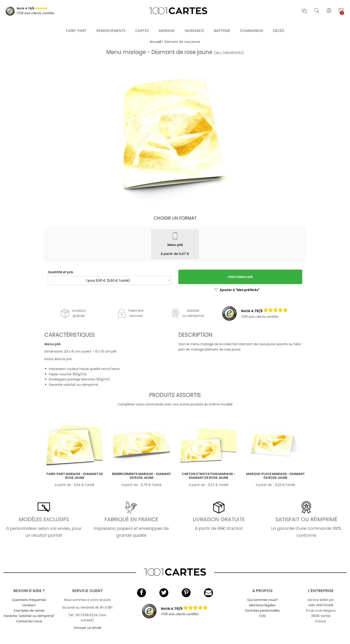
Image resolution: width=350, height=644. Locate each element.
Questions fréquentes (29, 600)
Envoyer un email (87, 628)
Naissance (194, 26)
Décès (278, 26)
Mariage (167, 26)
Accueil (155, 42)
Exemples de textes (29, 611)
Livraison (29, 605)
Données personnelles (262, 611)
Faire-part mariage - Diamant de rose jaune (75, 476)
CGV (262, 616)
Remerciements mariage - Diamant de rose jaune (142, 476)
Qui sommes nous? (262, 600)
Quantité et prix (60, 272)
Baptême (222, 26)
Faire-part (76, 26)
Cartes (142, 26)
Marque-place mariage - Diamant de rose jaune (275, 476)
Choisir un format (175, 218)
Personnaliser (240, 277)
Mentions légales (262, 605)
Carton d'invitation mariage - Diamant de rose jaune (208, 476)
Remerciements (111, 26)
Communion (251, 26)
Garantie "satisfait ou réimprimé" (29, 616)
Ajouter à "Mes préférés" (237, 290)
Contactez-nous (29, 621)
